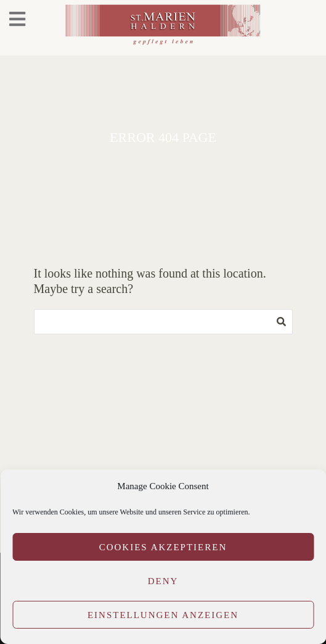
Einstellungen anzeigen (163, 615)
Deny (163, 581)
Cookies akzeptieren (163, 547)
